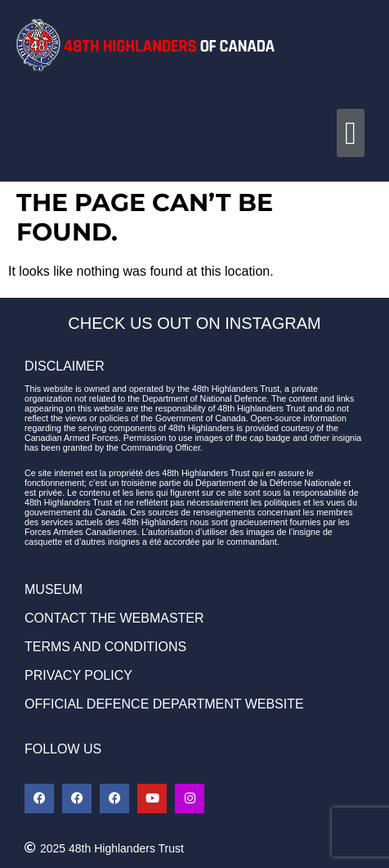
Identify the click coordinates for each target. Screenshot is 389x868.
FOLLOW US (63, 749)
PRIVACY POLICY (78, 675)
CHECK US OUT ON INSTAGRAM (194, 323)
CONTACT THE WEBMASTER (114, 618)
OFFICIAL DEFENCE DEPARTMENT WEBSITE (164, 704)
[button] (351, 133)
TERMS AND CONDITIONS (105, 647)
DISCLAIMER (65, 366)
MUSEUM (54, 589)
